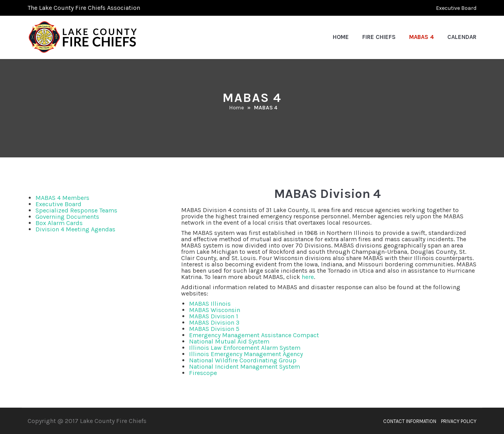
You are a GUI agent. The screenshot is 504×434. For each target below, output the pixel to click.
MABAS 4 (422, 37)
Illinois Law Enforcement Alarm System (245, 348)
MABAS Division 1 (214, 316)
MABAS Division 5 (214, 329)
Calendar (462, 37)
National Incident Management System (245, 367)
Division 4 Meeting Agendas (75, 229)
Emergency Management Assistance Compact (254, 335)
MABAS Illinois (210, 304)
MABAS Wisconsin (215, 310)
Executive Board (456, 8)
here (308, 277)
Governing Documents (67, 217)
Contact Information (410, 421)
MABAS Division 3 (214, 322)
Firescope (203, 373)
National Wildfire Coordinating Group (243, 360)
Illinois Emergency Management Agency (246, 354)
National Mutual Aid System (229, 341)
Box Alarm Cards (59, 223)
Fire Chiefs (379, 37)
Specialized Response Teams (76, 210)
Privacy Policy (459, 421)
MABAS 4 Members (62, 198)
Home (341, 37)
